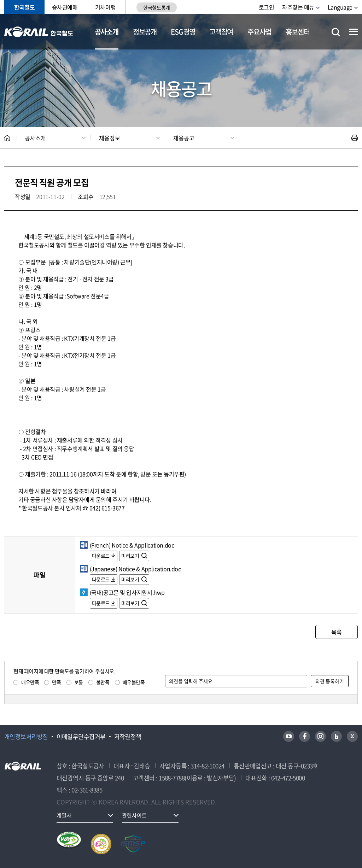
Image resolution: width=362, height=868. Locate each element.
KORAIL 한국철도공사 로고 (39, 32)
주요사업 (259, 32)
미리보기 (131, 556)
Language (340, 7)
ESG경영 (183, 32)
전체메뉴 (354, 32)
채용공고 (184, 138)
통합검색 (336, 32)
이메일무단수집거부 (81, 737)
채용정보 (110, 138)
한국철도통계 (156, 7)
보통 (79, 682)
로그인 (267, 7)
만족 (56, 682)
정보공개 (145, 32)
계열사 (64, 815)
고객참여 (221, 32)
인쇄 (355, 138)
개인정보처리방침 (26, 737)
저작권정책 (128, 737)
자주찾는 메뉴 (298, 7)
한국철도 (24, 7)
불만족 (103, 682)
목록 (336, 632)
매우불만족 (134, 682)
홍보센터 (297, 32)
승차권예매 (65, 7)
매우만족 (30, 682)
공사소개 (107, 32)
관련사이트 (134, 815)
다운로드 (101, 556)
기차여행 (105, 7)
